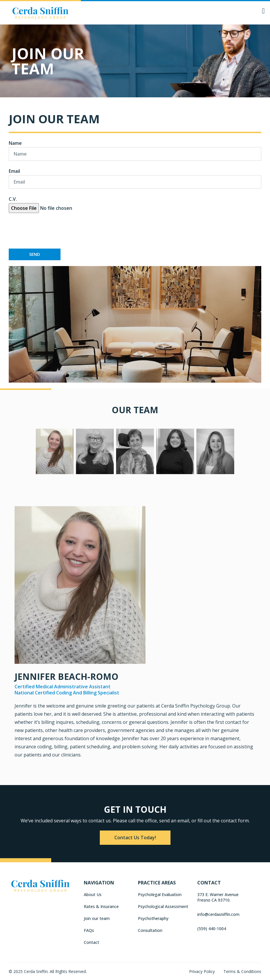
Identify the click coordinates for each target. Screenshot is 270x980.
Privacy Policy (202, 971)
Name (15, 143)
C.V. (13, 199)
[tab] (55, 453)
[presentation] (53, 231)
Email (14, 171)
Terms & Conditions (242, 971)
